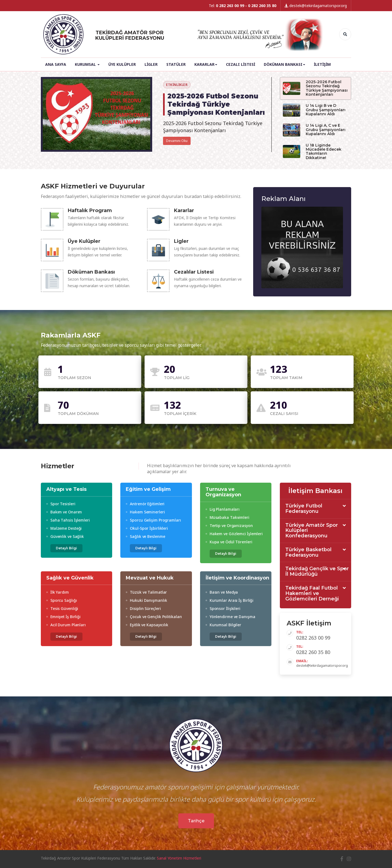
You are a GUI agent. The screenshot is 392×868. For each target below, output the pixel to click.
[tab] (316, 509)
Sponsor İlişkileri (223, 608)
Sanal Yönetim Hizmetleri (179, 858)
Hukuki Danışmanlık (146, 600)
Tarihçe (196, 821)
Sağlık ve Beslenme (145, 536)
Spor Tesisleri (61, 504)
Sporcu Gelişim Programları (153, 520)
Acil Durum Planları (66, 625)
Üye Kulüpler (122, 64)
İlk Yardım (58, 592)
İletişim (322, 64)
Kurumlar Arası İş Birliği (229, 600)
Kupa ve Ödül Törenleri (229, 542)
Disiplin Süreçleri (143, 608)
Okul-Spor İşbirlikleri (147, 528)
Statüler (176, 64)
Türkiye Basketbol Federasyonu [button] (308, 553)
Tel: (243, 6)
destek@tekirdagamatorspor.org (316, 6)
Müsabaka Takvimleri (227, 517)
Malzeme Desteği (64, 528)
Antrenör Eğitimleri (145, 504)
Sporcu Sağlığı (62, 600)
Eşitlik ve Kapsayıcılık (147, 625)
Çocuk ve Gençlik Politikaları (154, 617)
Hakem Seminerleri (145, 512)
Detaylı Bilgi (66, 548)
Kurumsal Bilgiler (223, 625)
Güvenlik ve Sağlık (65, 536)
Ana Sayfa (56, 64)
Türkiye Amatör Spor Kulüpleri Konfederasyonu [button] (312, 531)
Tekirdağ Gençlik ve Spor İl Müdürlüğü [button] (317, 572)
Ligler (151, 64)
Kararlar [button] (206, 64)
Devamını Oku (177, 141)
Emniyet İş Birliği (63, 617)
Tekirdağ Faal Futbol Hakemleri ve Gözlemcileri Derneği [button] (312, 593)
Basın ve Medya (222, 592)
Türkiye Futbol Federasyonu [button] (304, 509)
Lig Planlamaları (223, 509)
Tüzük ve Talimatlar (146, 592)
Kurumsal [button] (87, 64)
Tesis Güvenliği (62, 608)
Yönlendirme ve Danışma (230, 617)
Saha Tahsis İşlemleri (68, 520)
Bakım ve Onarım (64, 512)
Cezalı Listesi (241, 64)
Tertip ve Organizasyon (229, 526)
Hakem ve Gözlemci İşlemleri (234, 534)
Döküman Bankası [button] (284, 64)
